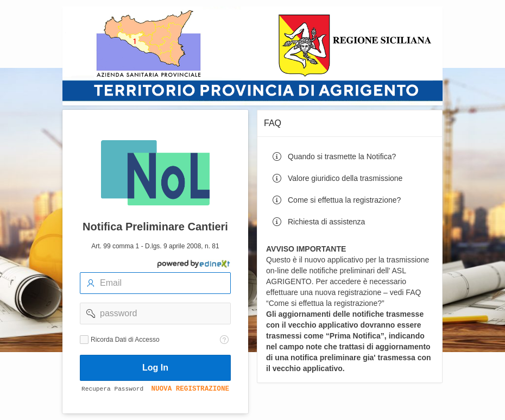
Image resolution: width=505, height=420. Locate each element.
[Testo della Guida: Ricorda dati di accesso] (224, 340)
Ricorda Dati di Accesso (125, 340)
